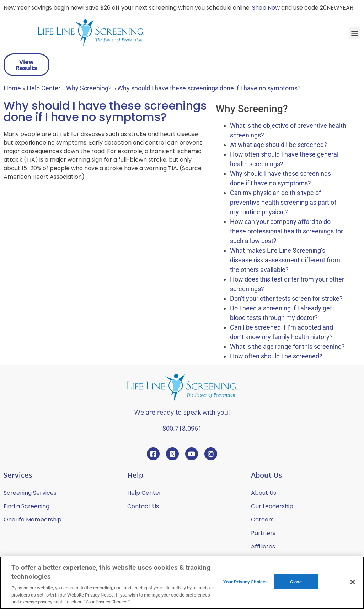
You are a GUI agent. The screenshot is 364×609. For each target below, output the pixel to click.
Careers (262, 519)
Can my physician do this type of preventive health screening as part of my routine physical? (283, 202)
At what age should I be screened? (279, 145)
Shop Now (266, 8)
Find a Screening (26, 506)
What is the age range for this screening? (287, 346)
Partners (263, 533)
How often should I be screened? (276, 356)
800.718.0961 (182, 428)
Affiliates (263, 547)
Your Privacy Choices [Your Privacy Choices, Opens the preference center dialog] (246, 582)
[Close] (353, 582)
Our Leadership (272, 506)
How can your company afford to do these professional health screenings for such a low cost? (287, 231)
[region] (182, 583)
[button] (355, 33)
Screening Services (30, 493)
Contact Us (143, 506)
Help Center (144, 493)
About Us (264, 493)
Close (296, 582)
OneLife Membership (33, 519)
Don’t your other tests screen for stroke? (286, 298)
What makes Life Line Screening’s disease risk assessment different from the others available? (285, 260)
